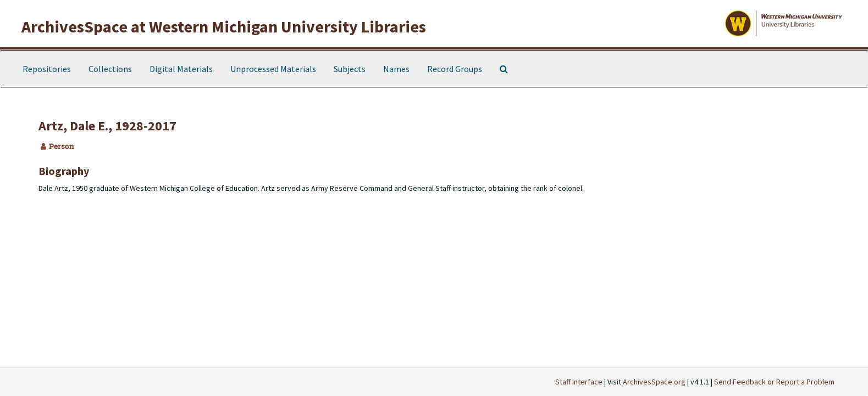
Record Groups (455, 69)
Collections (110, 69)
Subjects (350, 69)
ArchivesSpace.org (654, 382)
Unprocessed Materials (273, 69)
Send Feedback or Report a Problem (774, 382)
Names (396, 69)
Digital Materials (181, 69)
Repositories (47, 69)
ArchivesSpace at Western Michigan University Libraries (224, 26)
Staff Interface (579, 382)
